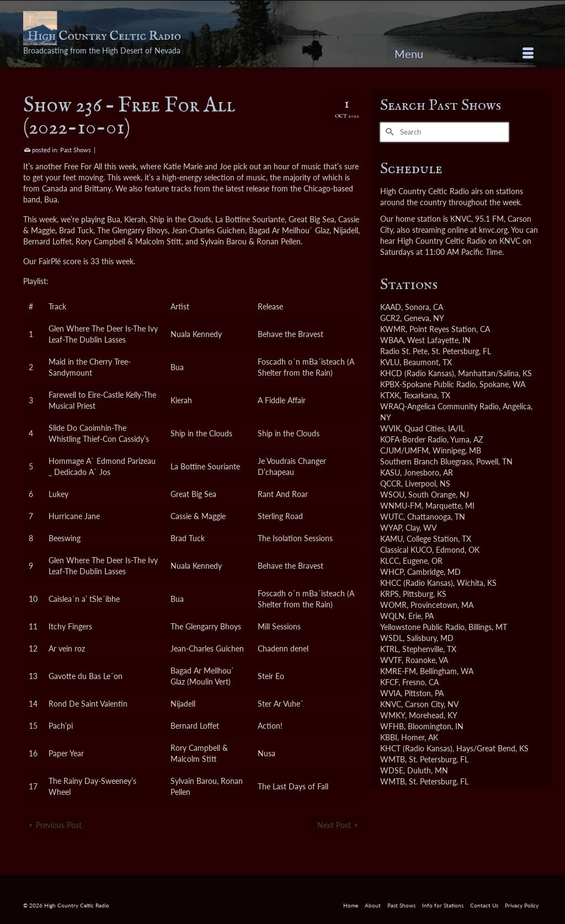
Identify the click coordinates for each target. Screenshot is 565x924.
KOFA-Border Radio (414, 439)
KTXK (390, 395)
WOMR (393, 605)
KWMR (393, 329)
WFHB (392, 726)
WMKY (393, 715)
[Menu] (464, 54)
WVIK (390, 428)
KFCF (389, 682)
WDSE (392, 770)
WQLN (392, 616)
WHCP (392, 572)
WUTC (392, 517)
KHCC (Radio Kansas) (417, 583)
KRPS (390, 594)
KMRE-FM (398, 671)
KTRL (389, 649)
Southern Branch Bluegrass (426, 461)
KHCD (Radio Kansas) (417, 373)
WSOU (392, 495)
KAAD (391, 307)
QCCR (391, 484)
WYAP (391, 528)
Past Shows (76, 150)
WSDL (391, 638)
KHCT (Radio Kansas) (416, 748)
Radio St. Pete (404, 351)
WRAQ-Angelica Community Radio (439, 406)
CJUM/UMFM (404, 450)
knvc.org (493, 230)
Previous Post (59, 825)
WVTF (391, 660)
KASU (390, 472)
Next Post (334, 825)
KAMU (391, 539)
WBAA (392, 340)
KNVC (391, 704)
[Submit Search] (388, 132)
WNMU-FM (401, 506)
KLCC (390, 561)
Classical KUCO (406, 550)
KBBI (389, 737)
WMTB (393, 759)
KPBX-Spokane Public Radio (428, 384)
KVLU (390, 362)
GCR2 (390, 318)
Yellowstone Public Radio (422, 627)
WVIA (390, 693)
